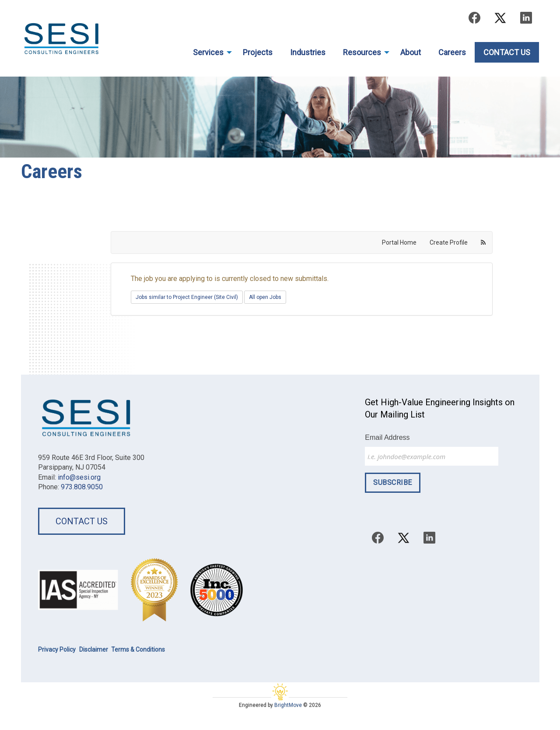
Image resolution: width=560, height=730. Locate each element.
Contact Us (82, 521)
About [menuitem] (411, 52)
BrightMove (288, 705)
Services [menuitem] (208, 52)
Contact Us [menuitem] (507, 52)
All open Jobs (265, 297)
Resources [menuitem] (362, 52)
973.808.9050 (82, 487)
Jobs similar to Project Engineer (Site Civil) (187, 297)
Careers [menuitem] (452, 52)
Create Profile (449, 242)
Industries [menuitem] (308, 52)
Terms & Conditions (138, 649)
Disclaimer (94, 649)
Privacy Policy (57, 649)
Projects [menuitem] (258, 52)
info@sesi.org (79, 477)
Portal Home (399, 242)
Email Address (387, 437)
